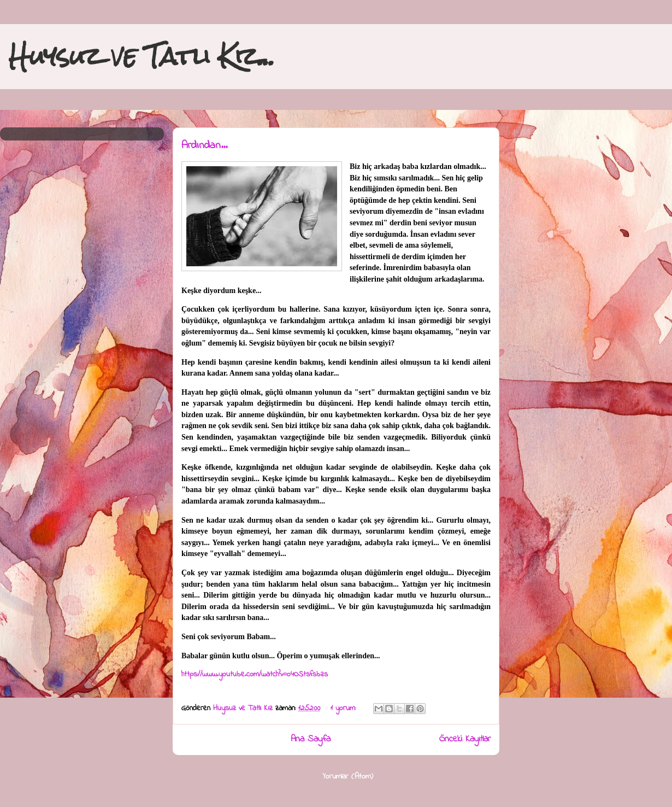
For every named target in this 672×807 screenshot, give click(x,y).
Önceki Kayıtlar (465, 739)
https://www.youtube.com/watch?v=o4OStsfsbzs (255, 674)
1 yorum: (344, 708)
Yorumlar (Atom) (348, 777)
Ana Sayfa (311, 739)
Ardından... (204, 146)
